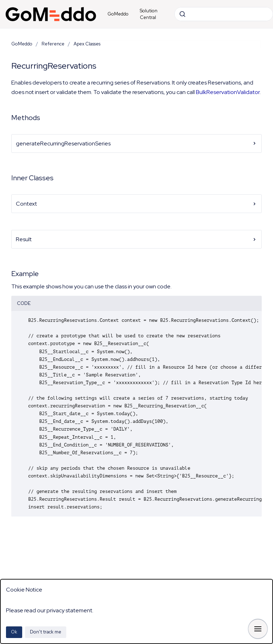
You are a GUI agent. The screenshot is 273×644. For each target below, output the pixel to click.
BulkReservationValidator (228, 92)
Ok (14, 632)
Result (136, 239)
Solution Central (149, 14)
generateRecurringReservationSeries (136, 143)
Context (136, 204)
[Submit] (182, 14)
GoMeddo (118, 14)
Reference (53, 44)
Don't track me (46, 632)
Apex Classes (87, 44)
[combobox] (224, 14)
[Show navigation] (258, 629)
